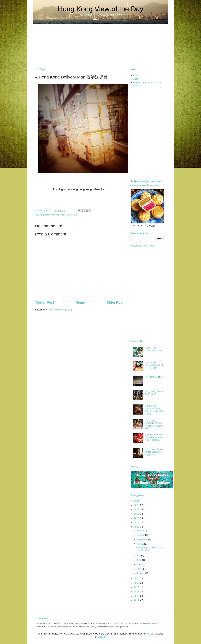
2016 (137, 592)
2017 (137, 587)
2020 (137, 527)
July (139, 556)
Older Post (115, 302)
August (140, 544)
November (142, 531)
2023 (137, 514)
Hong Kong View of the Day (100, 9)
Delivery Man (49, 215)
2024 (137, 509)
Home (80, 302)
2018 (137, 583)
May (139, 564)
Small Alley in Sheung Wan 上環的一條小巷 (154, 365)
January (141, 573)
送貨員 (70, 215)
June (139, 560)
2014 (137, 600)
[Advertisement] (100, 43)
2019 (137, 579)
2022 (137, 518)
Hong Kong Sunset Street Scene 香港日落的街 (154, 452)
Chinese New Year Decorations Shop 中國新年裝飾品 (154, 437)
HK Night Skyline (153, 377)
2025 (137, 505)
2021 (137, 523)
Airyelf (150, 634)
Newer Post (45, 302)
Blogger (102, 637)
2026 (137, 501)
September (142, 539)
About (136, 79)
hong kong (61, 215)
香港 (76, 215)
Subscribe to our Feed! (142, 246)
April (139, 569)
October (141, 535)
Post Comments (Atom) (60, 310)
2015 (137, 596)
